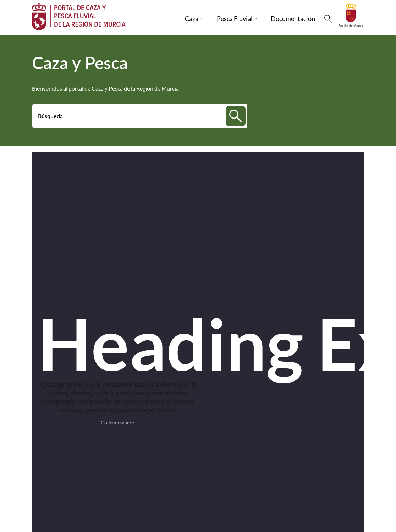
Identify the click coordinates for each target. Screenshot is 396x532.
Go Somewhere (117, 423)
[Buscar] (328, 19)
